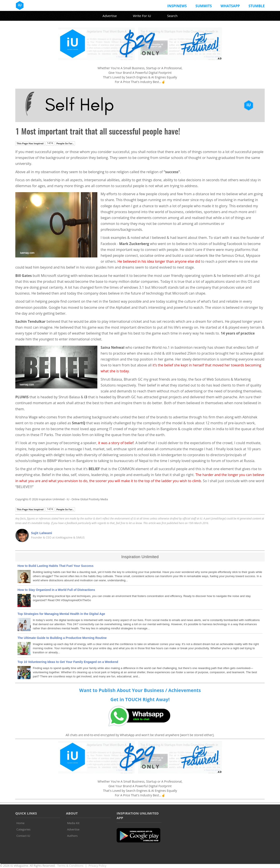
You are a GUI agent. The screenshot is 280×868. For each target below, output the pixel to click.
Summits (204, 6)
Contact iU (23, 836)
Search (172, 16)
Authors (72, 836)
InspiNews (177, 6)
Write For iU (142, 16)
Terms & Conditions (70, 866)
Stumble (257, 6)
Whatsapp (230, 6)
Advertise (109, 16)
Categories (23, 829)
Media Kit (73, 823)
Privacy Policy (97, 866)
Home (20, 823)
